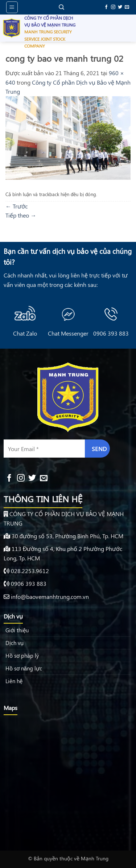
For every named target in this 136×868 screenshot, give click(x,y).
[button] (12, 7)
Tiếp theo (21, 215)
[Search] (61, 7)
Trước (17, 206)
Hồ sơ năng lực (24, 668)
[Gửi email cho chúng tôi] (127, 7)
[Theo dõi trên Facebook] (106, 7)
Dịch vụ (15, 643)
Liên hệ (14, 681)
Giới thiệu (17, 630)
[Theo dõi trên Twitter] (120, 7)
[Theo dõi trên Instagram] (113, 7)
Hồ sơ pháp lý (22, 656)
